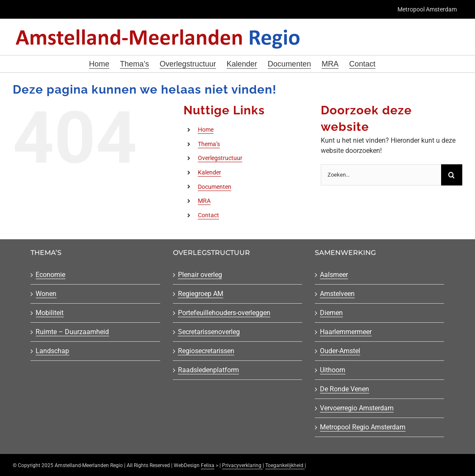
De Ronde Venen (344, 389)
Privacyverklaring (242, 465)
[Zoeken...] (381, 175)
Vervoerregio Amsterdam (357, 408)
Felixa (208, 465)
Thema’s (209, 144)
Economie (50, 275)
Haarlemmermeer (346, 332)
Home (206, 130)
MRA (204, 201)
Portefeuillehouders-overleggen (224, 313)
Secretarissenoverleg (209, 332)
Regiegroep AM (201, 294)
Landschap (52, 351)
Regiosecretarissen (206, 351)
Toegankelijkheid (285, 465)
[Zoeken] (452, 175)
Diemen (331, 313)
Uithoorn (333, 370)
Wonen (46, 294)
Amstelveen (337, 294)
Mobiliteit (50, 313)
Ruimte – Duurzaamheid (72, 332)
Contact (208, 215)
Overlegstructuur (220, 158)
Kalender (210, 172)
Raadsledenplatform (208, 370)
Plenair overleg (200, 275)
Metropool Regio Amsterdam (363, 427)
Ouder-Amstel (340, 351)
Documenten (215, 187)
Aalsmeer (334, 275)
